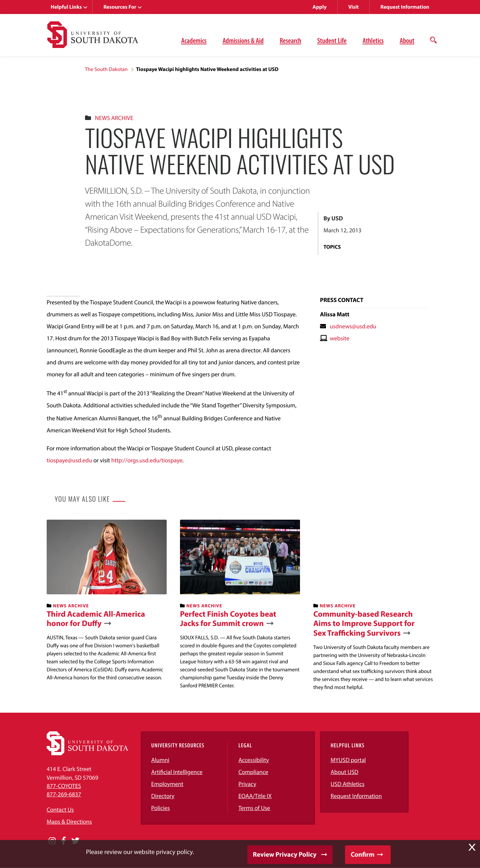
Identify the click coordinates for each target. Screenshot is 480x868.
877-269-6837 (64, 794)
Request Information (405, 7)
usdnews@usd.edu (353, 326)
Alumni (160, 760)
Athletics (373, 40)
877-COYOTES (64, 786)
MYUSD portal (348, 760)
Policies (161, 808)
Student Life (332, 40)
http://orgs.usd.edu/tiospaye (147, 460)
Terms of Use (254, 808)
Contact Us (60, 809)
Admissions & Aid (243, 40)
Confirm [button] (362, 854)
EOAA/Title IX (255, 796)
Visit (353, 7)
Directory (163, 796)
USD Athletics (348, 784)
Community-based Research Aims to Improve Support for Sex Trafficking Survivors (364, 624)
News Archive (114, 118)
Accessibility (254, 760)
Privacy (247, 784)
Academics (194, 40)
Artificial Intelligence (177, 772)
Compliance (253, 772)
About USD (344, 772)
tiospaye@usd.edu (69, 460)
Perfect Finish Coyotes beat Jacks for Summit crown (228, 619)
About (407, 40)
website (339, 338)
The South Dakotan (106, 69)
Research (290, 40)
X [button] (472, 847)
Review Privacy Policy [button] (285, 854)
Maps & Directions (69, 821)
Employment (167, 784)
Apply (320, 7)
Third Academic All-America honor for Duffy (96, 619)
